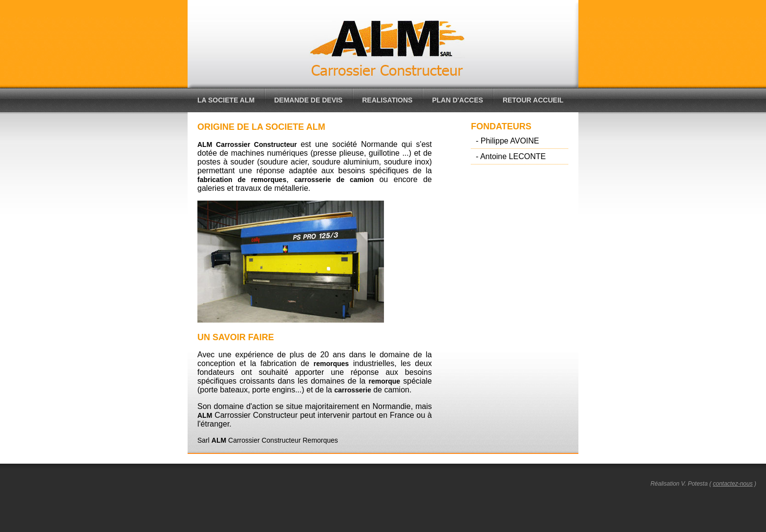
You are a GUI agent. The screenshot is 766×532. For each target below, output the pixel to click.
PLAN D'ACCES (457, 100)
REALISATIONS (387, 100)
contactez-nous (733, 484)
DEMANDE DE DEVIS (308, 100)
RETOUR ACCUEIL (533, 100)
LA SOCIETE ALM (226, 100)
